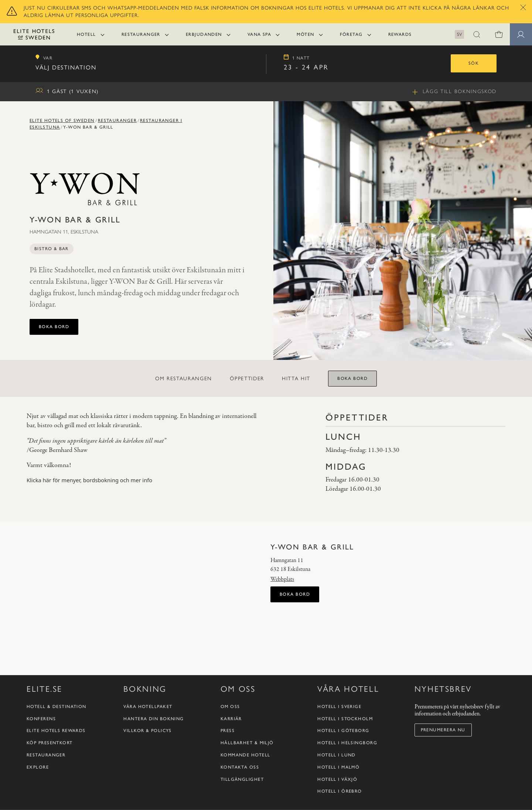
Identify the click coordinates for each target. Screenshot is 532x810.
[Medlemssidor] (521, 34)
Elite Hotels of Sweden (62, 120)
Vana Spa (260, 34)
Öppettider (247, 379)
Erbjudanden (204, 34)
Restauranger (141, 34)
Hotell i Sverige (339, 797)
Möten (305, 34)
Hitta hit (296, 379)
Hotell (86, 34)
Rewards (400, 34)
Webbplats (282, 579)
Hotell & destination (57, 797)
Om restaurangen (184, 379)
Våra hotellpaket (148, 797)
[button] (477, 34)
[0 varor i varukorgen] (499, 34)
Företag (351, 34)
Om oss (230, 797)
